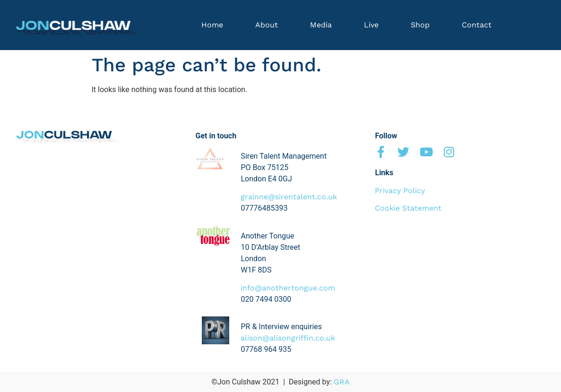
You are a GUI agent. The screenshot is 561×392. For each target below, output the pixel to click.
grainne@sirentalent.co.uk (289, 197)
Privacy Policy (400, 191)
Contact (477, 25)
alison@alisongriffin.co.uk (288, 338)
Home (212, 25)
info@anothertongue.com (288, 288)
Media (321, 25)
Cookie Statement (408, 208)
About (267, 25)
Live (371, 25)
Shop (420, 25)
